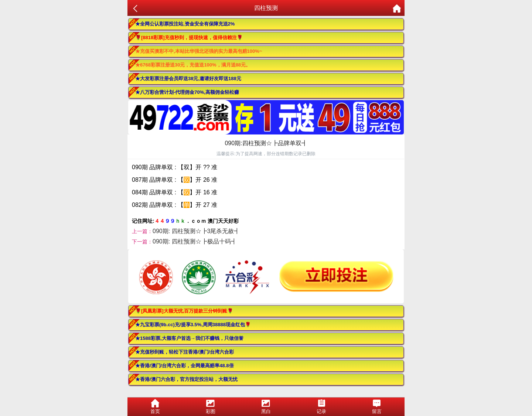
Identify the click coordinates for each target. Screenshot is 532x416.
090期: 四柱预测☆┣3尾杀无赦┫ (196, 231)
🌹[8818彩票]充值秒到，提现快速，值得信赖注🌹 (189, 37)
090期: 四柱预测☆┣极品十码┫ (195, 241)
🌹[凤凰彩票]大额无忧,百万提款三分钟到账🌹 (184, 311)
